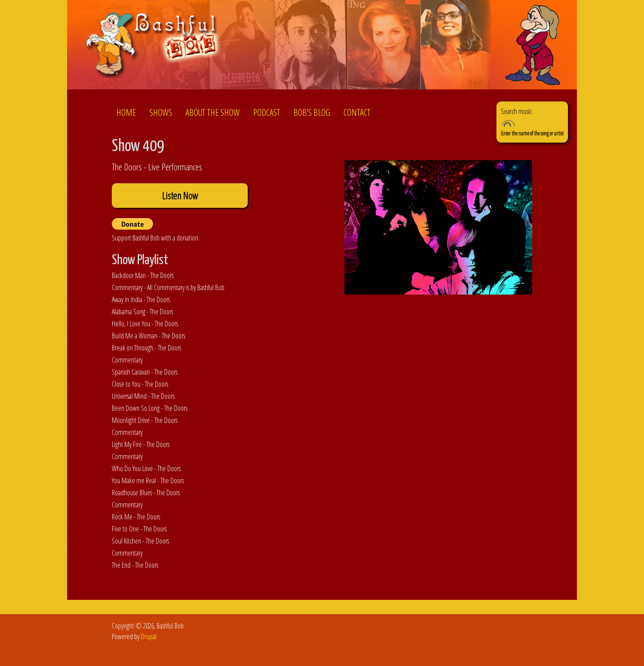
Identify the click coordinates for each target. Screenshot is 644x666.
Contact (357, 112)
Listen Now (180, 196)
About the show (213, 112)
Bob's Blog (312, 112)
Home (126, 112)
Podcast (267, 112)
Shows (161, 112)
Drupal (149, 636)
